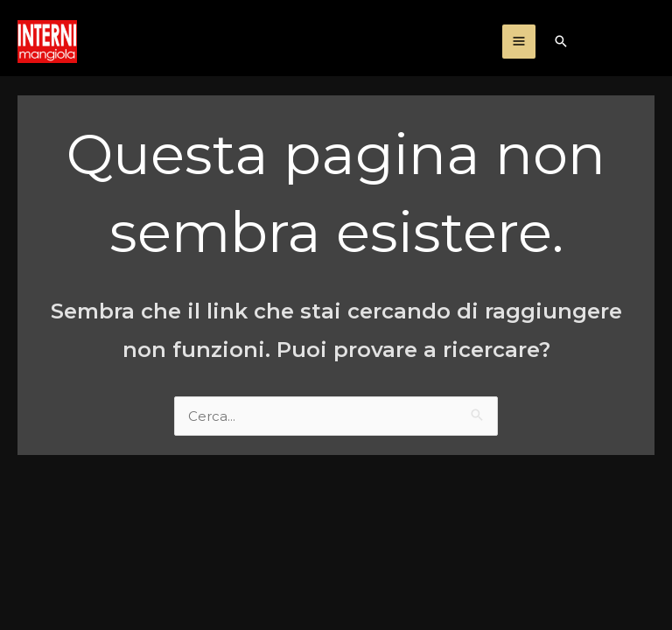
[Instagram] (610, 43)
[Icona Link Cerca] (561, 41)
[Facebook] (647, 43)
